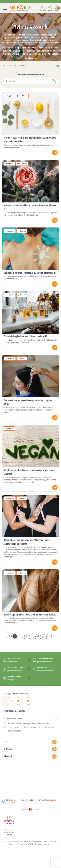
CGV (45, 841)
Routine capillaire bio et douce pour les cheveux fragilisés (30, 615)
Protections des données (41, 844)
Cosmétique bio (10, 231)
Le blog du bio (9, 96)
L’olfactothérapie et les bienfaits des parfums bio (26, 337)
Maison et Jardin (22, 96)
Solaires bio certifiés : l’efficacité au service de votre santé (30, 273)
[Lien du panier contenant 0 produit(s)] (56, 8)
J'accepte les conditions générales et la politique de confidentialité (31, 729)
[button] (43, 8)
